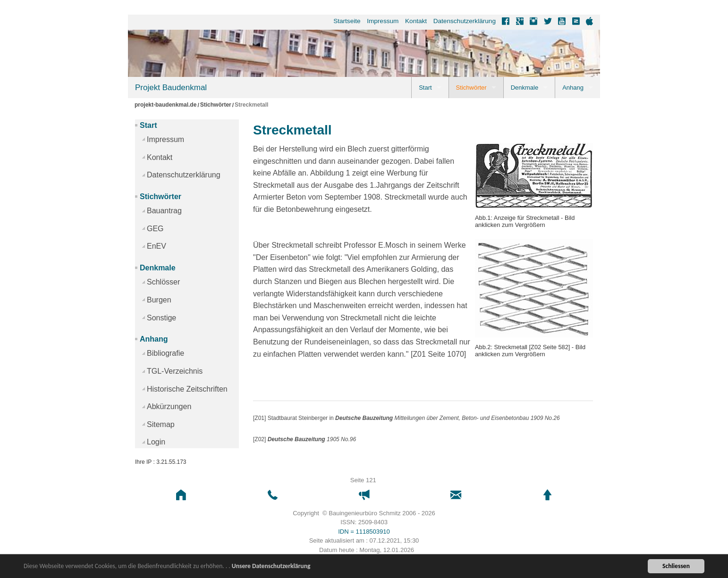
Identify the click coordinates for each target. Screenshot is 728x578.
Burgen (159, 300)
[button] (181, 495)
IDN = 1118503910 (364, 532)
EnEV (157, 246)
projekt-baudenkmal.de (165, 105)
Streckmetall (251, 105)
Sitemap (161, 424)
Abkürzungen (169, 406)
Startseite (347, 21)
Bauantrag (164, 211)
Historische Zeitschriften (187, 389)
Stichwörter (471, 88)
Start (425, 88)
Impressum (383, 21)
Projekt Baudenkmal (171, 88)
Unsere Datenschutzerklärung (271, 567)
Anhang (573, 88)
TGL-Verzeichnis (175, 371)
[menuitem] (344, 21)
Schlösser (163, 282)
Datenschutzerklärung (465, 21)
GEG (155, 229)
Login (156, 442)
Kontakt (416, 21)
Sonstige (161, 318)
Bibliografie (165, 353)
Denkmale (525, 88)
